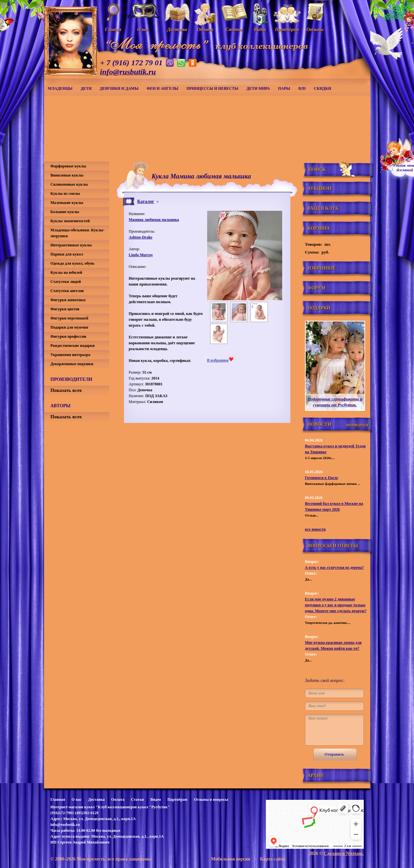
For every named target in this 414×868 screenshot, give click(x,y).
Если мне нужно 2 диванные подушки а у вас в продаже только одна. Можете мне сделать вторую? (336, 605)
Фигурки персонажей (69, 318)
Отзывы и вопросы (211, 799)
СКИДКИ (322, 88)
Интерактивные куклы (71, 245)
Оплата (118, 799)
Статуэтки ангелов (67, 291)
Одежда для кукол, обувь (73, 263)
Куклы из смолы (65, 194)
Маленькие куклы (67, 203)
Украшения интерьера (70, 355)
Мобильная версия (231, 859)
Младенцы (60, 88)
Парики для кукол (67, 254)
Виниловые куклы (67, 175)
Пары (284, 88)
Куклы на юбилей (66, 272)
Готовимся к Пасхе (322, 478)
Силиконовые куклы (69, 184)
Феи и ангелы (162, 88)
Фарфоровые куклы (69, 166)
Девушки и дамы (119, 88)
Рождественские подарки (73, 346)
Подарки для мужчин (69, 327)
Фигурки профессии (69, 336)
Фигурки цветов (65, 309)
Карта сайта (273, 859)
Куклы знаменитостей (70, 221)
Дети (86, 88)
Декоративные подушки (72, 364)
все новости (315, 529)
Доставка (96, 799)
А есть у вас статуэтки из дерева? (335, 567)
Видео (156, 799)
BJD (302, 88)
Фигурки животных (68, 300)
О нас (77, 799)
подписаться (358, 425)
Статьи (138, 799)
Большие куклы (65, 212)
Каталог (146, 201)
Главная (58, 799)
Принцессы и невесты (213, 88)
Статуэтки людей (66, 282)
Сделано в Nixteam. (344, 853)
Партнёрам (177, 799)
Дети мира (258, 88)
